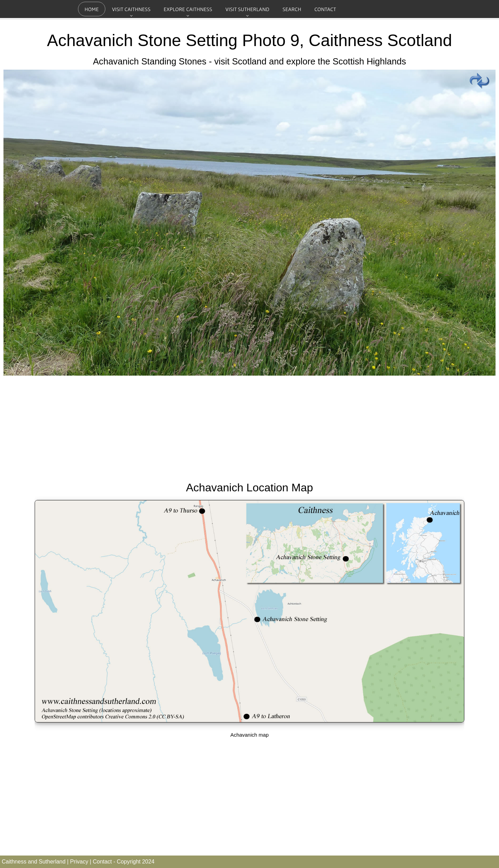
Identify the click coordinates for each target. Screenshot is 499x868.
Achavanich (90, 40)
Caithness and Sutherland (34, 862)
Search (292, 9)
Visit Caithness (131, 9)
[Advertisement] (249, 427)
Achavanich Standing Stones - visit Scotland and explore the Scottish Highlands (249, 61)
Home (92, 9)
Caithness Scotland (380, 40)
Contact (325, 9)
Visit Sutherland (247, 9)
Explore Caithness (188, 9)
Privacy (79, 862)
